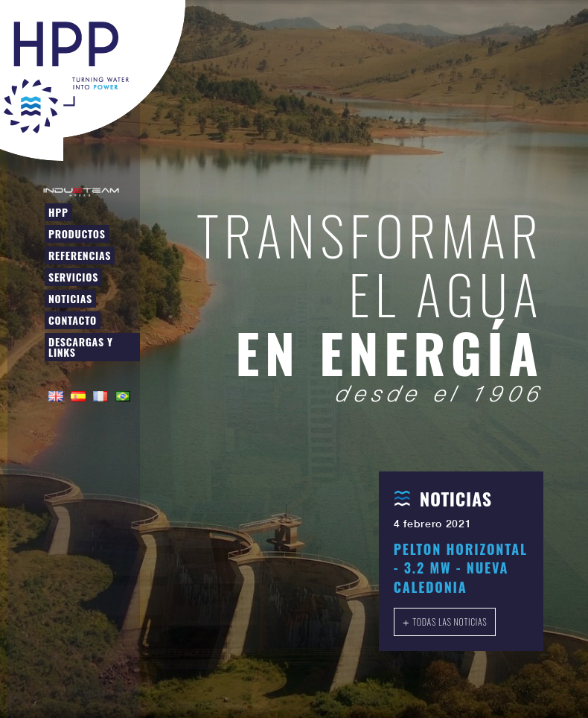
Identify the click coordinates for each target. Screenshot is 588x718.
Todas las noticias (450, 622)
